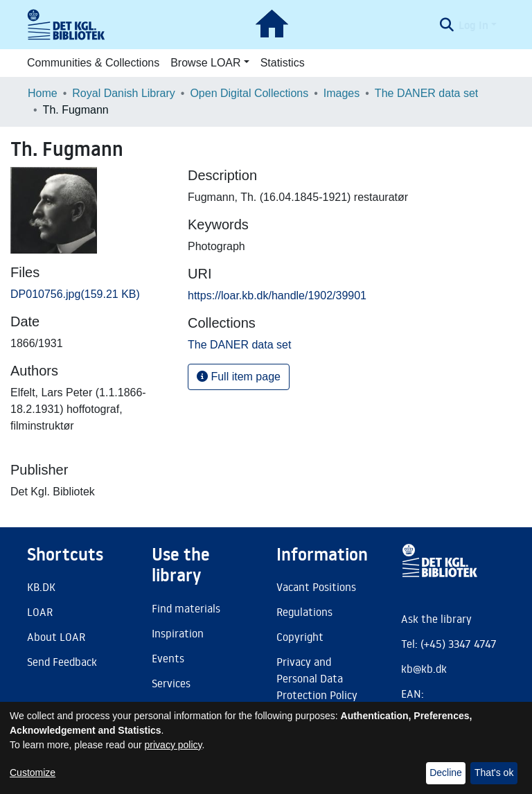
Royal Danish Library (124, 93)
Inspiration (178, 633)
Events (168, 658)
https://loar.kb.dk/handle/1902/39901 (277, 295)
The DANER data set (426, 93)
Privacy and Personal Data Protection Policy (317, 678)
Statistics (283, 63)
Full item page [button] (239, 377)
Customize (33, 773)
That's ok (494, 773)
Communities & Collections (93, 63)
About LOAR (56, 637)
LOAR (40, 612)
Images (342, 93)
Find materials (186, 608)
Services (171, 683)
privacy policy (174, 745)
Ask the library (436, 619)
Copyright (300, 637)
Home (43, 93)
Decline (446, 773)
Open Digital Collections (249, 93)
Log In (473, 25)
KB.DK (41, 587)
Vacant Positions (316, 587)
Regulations (304, 612)
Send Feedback (62, 662)
